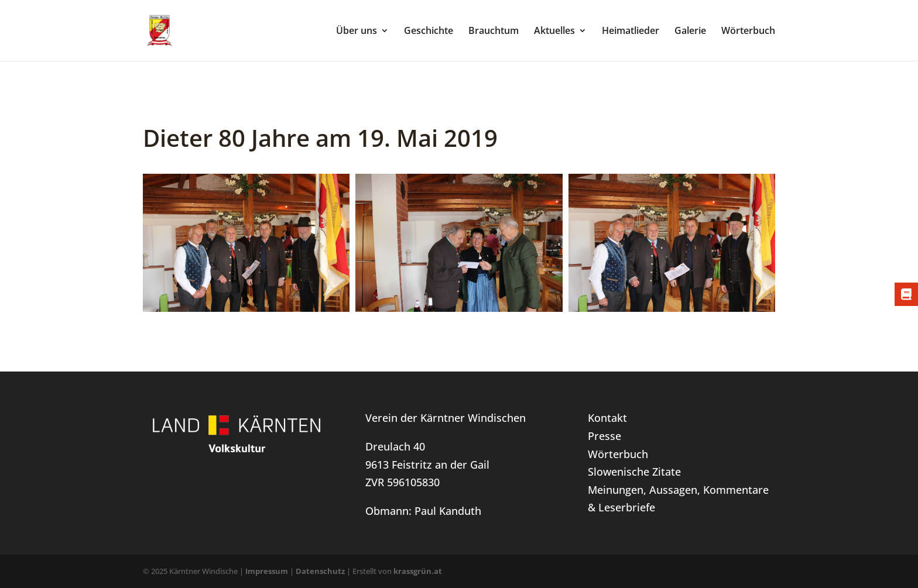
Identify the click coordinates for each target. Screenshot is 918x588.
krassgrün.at (418, 571)
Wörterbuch (748, 32)
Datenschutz (320, 571)
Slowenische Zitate (634, 472)
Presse (604, 436)
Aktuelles (554, 32)
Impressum (267, 571)
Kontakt (607, 418)
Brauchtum (494, 32)
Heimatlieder (631, 32)
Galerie (690, 32)
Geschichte (429, 32)
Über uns (357, 32)
